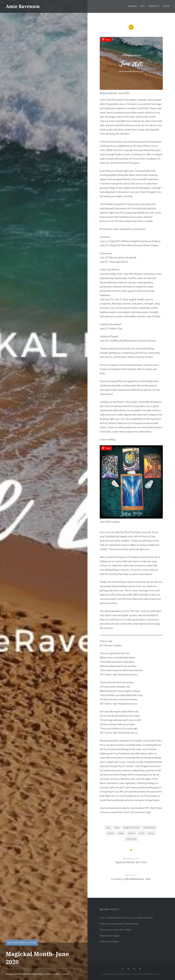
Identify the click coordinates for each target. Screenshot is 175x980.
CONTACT (154, 6)
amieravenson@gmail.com (33, 974)
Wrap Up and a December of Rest (116, 930)
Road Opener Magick (110, 936)
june (108, 827)
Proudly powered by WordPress (116, 974)
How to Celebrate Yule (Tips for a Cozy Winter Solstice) (126, 918)
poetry (132, 833)
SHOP (166, 6)
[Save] (106, 40)
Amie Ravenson (23, 6)
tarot (142, 833)
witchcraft (131, 839)
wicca (151, 833)
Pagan (32, 943)
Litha (117, 827)
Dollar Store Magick (109, 941)
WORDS (133, 6)
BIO (142, 6)
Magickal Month (18, 943)
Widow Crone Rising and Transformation (119, 924)
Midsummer (149, 827)
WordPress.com (154, 974)
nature (111, 833)
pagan (121, 833)
